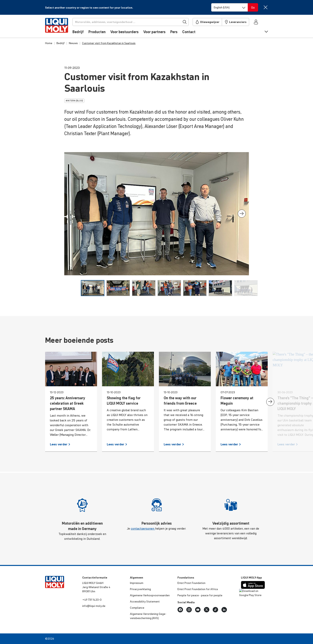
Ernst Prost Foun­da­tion (191, 583)
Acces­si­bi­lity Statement (145, 601)
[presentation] (242, 214)
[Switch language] (230, 7)
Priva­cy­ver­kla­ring (140, 589)
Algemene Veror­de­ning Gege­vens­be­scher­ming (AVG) (148, 616)
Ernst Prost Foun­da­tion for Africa (198, 589)
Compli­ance (137, 608)
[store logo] (57, 27)
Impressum (137, 583)
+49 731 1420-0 (92, 600)
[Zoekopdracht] (131, 22)
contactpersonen (143, 528)
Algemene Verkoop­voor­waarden (150, 595)
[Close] (265, 7)
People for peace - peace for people (200, 595)
